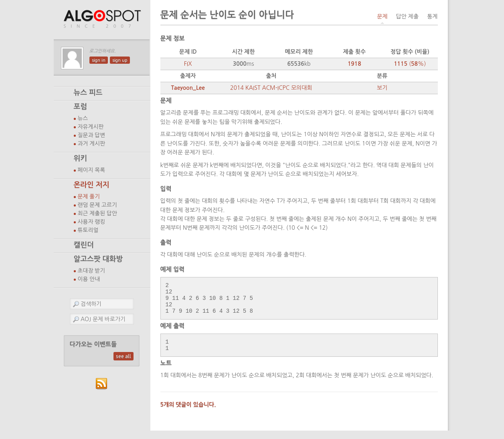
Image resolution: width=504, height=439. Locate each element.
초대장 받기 (92, 271)
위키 (81, 158)
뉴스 (83, 118)
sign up (120, 60)
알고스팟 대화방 (98, 259)
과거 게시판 (92, 144)
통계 (432, 16)
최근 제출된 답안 (98, 213)
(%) (410, 64)
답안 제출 (408, 16)
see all (123, 356)
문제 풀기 (89, 196)
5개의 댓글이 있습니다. (188, 413)
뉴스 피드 (88, 93)
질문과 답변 (92, 135)
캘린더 (84, 245)
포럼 (81, 107)
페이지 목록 (92, 170)
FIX (188, 64)
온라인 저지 (92, 185)
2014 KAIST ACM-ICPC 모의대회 (271, 88)
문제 (382, 16)
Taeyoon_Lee (188, 88)
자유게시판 (91, 127)
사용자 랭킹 (92, 222)
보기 (382, 88)
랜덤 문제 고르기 (98, 205)
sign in (99, 60)
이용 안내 (89, 279)
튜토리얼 (88, 230)
